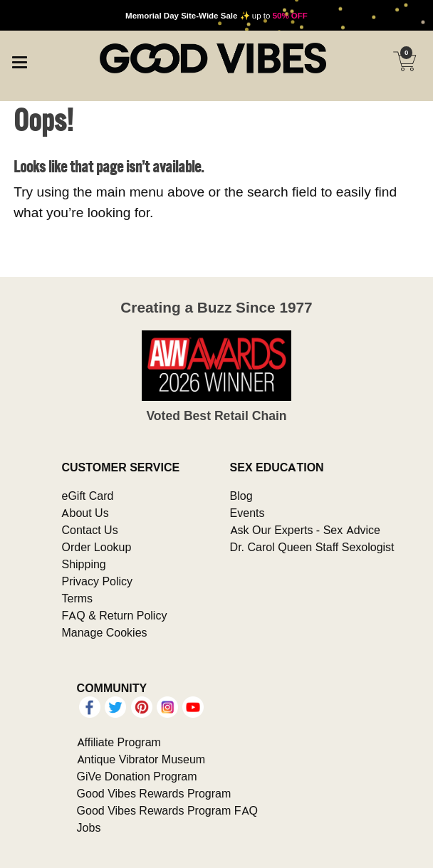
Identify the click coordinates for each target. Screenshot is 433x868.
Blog (241, 496)
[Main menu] (19, 60)
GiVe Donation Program (137, 776)
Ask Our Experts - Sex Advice (305, 530)
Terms (77, 598)
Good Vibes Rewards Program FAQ (167, 810)
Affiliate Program (119, 742)
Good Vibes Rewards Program (154, 793)
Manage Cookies (104, 632)
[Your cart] (405, 61)
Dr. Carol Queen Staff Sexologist (312, 547)
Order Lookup (96, 547)
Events (247, 513)
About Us (85, 513)
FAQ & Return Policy (114, 615)
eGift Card (87, 496)
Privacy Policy (97, 581)
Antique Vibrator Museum (141, 759)
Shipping (83, 564)
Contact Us (89, 530)
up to (216, 15)
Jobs (89, 827)
